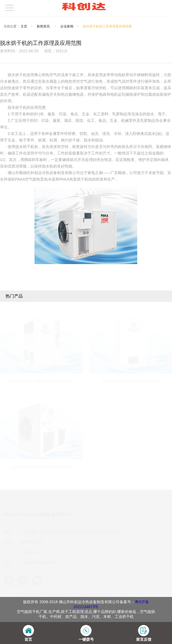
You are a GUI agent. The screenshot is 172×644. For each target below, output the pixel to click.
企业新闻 (67, 26)
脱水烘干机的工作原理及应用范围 (107, 26)
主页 (24, 26)
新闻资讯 (44, 26)
